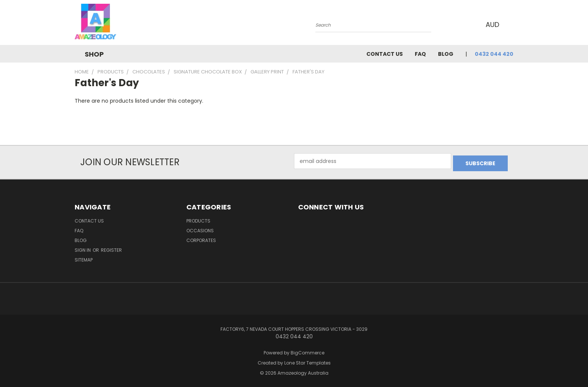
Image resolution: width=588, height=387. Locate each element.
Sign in (83, 248)
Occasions (200, 228)
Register (111, 248)
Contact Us (385, 54)
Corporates (201, 238)
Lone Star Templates (307, 361)
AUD (493, 25)
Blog (446, 54)
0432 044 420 (494, 54)
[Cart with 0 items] (511, 24)
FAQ (420, 54)
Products (198, 219)
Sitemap (84, 258)
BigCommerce (307, 350)
